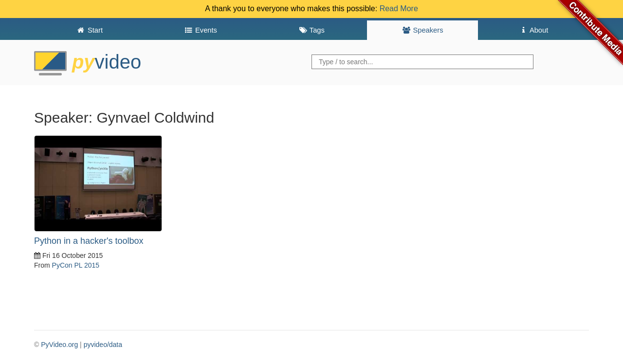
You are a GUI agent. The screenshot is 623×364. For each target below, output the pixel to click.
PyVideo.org (59, 345)
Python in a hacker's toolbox (89, 241)
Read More (399, 9)
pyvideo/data (103, 345)
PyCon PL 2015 (76, 265)
